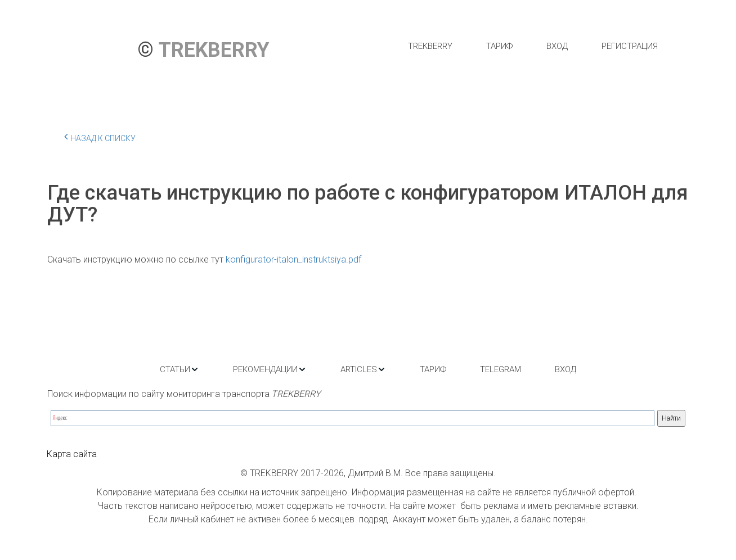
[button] (179, 369)
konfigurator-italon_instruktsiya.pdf (293, 259)
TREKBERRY (430, 46)
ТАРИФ (499, 46)
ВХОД (557, 46)
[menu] (533, 46)
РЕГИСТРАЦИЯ (630, 46)
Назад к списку (100, 137)
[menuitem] (430, 46)
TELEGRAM (501, 369)
